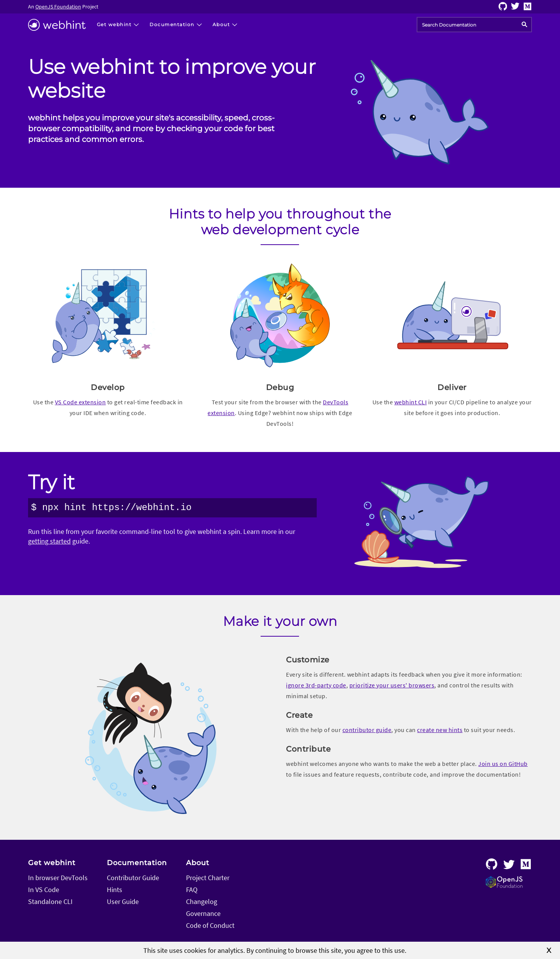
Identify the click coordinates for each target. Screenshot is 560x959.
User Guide (123, 901)
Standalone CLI (50, 901)
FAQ (192, 890)
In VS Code (44, 890)
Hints (115, 890)
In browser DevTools (58, 878)
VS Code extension (81, 402)
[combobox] (474, 25)
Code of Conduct (210, 925)
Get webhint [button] (114, 24)
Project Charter (208, 878)
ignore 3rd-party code (316, 685)
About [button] (221, 24)
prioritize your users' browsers (392, 685)
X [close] (549, 951)
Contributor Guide (133, 878)
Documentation (137, 863)
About (198, 863)
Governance (203, 913)
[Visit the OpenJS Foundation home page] (504, 885)
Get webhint (52, 863)
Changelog (202, 901)
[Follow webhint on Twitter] (515, 8)
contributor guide (367, 730)
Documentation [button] (172, 24)
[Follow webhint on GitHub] (503, 8)
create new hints (440, 730)
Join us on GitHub (503, 764)
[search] (524, 25)
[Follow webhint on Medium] (528, 8)
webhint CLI (411, 402)
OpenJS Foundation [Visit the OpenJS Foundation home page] (58, 7)
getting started (49, 541)
